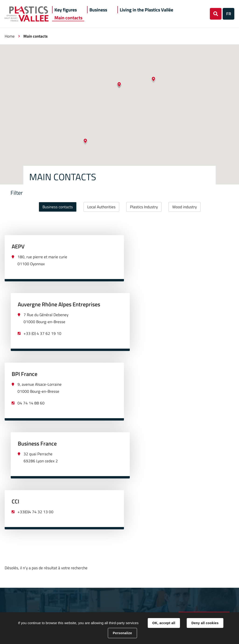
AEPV (18, 246)
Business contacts (58, 207)
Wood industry (185, 207)
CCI (15, 386)
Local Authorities (101, 207)
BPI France (25, 316)
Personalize (122, 633)
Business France (148, 316)
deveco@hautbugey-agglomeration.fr (204, 505)
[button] (66, 10)
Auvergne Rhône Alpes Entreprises (169, 246)
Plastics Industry (144, 207)
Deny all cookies (205, 623)
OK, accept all (164, 623)
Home (10, 36)
